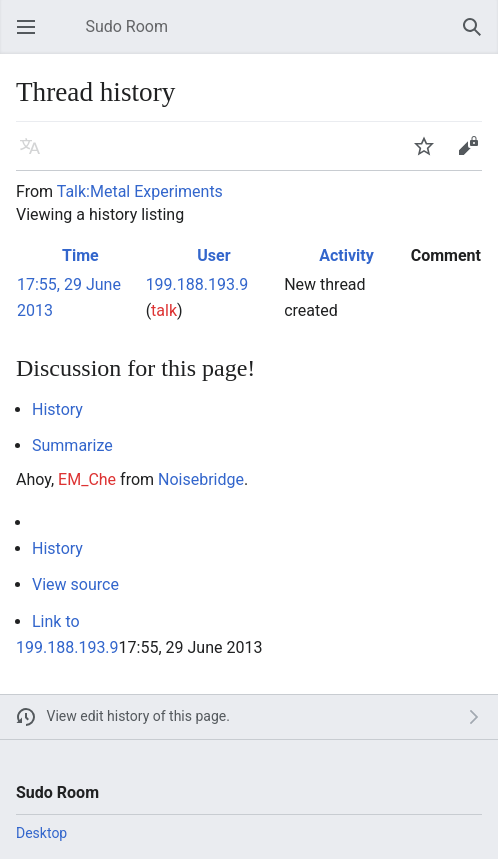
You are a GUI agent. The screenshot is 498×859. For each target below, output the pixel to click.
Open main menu (32, 36)
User (213, 255)
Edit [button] (471, 155)
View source (75, 584)
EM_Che (87, 479)
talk (164, 310)
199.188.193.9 (67, 647)
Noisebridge (201, 479)
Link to (56, 621)
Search (478, 36)
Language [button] (36, 155)
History (57, 409)
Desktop (41, 833)
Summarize (72, 445)
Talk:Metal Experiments (140, 191)
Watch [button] (430, 155)
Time (80, 255)
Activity (346, 255)
